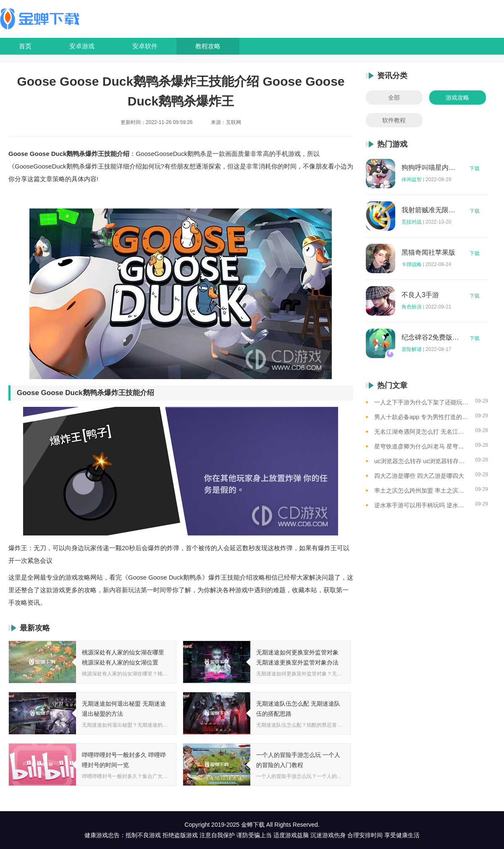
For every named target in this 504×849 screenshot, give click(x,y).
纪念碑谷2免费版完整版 (430, 337)
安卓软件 (145, 46)
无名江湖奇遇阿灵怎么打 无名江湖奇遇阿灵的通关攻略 (421, 432)
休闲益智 (412, 179)
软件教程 (394, 120)
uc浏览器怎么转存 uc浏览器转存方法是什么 (421, 461)
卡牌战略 (412, 264)
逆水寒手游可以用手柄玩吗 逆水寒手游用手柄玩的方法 (421, 505)
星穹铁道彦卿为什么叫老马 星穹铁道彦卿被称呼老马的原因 (421, 446)
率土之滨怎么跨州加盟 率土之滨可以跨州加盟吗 (421, 490)
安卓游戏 (82, 46)
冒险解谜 (412, 349)
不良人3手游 (420, 295)
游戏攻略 (457, 98)
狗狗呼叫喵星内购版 (430, 168)
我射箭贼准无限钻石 (430, 210)
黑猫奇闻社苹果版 (428, 253)
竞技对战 (412, 222)
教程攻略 (208, 46)
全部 (394, 98)
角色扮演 (412, 307)
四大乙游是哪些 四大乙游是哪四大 (419, 476)
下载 (475, 169)
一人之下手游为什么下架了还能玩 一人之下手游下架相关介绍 (421, 402)
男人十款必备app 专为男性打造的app (421, 417)
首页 (25, 46)
